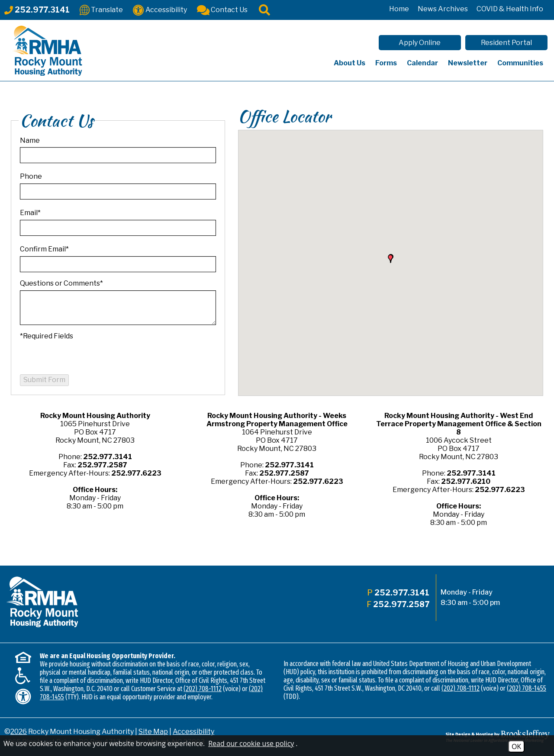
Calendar (422, 63)
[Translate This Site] (101, 9)
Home (399, 9)
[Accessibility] (160, 9)
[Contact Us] (222, 9)
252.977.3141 (108, 457)
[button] (390, 259)
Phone (31, 176)
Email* (30, 213)
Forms (386, 63)
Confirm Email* (44, 249)
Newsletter (468, 63)
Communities (520, 63)
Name (30, 140)
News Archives (443, 9)
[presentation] (86, 357)
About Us (349, 63)
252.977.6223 (136, 473)
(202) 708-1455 (527, 688)
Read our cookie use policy (251, 743)
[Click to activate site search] (264, 9)
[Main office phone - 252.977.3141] (37, 10)
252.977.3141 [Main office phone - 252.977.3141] (402, 593)
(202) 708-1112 (203, 689)
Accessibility (193, 732)
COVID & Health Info (510, 9)
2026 (19, 732)
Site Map (153, 732)
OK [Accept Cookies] (516, 746)
